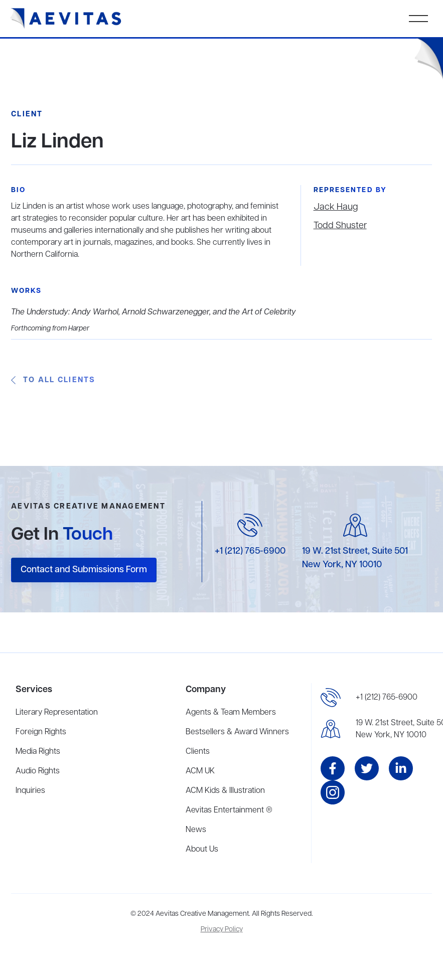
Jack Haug (336, 207)
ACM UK (200, 771)
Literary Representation (57, 713)
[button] (418, 19)
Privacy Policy (222, 930)
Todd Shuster (340, 226)
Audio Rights (38, 771)
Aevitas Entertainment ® (229, 810)
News (196, 830)
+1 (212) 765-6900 (250, 551)
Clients (198, 752)
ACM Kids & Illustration (225, 791)
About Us (202, 850)
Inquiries (30, 791)
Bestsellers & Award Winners (237, 732)
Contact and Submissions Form (84, 570)
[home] (66, 19)
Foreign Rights (41, 732)
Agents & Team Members (231, 713)
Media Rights (38, 752)
